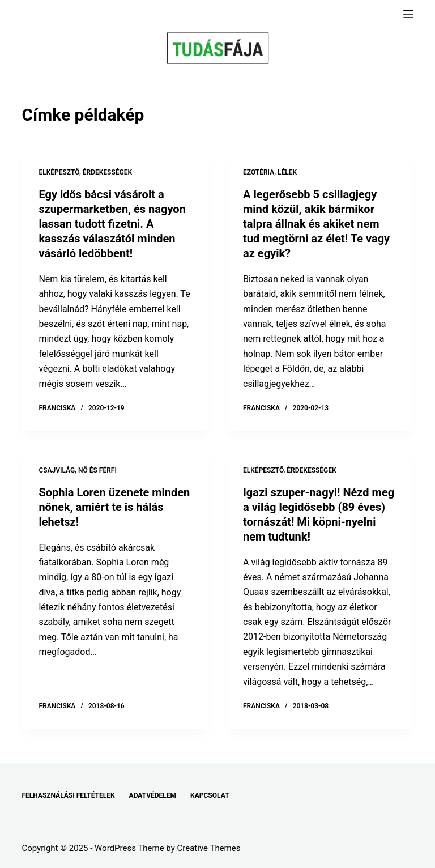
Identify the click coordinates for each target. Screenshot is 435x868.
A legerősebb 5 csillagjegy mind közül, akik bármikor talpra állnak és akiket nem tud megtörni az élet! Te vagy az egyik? (316, 224)
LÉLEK (287, 172)
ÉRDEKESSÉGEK (107, 172)
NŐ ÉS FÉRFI (97, 470)
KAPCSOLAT (210, 795)
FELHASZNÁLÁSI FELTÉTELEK (68, 795)
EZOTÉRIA (259, 172)
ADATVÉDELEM (153, 795)
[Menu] (408, 14)
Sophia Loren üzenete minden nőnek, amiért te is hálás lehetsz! (114, 507)
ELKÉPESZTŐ (59, 172)
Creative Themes (209, 848)
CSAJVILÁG (57, 470)
